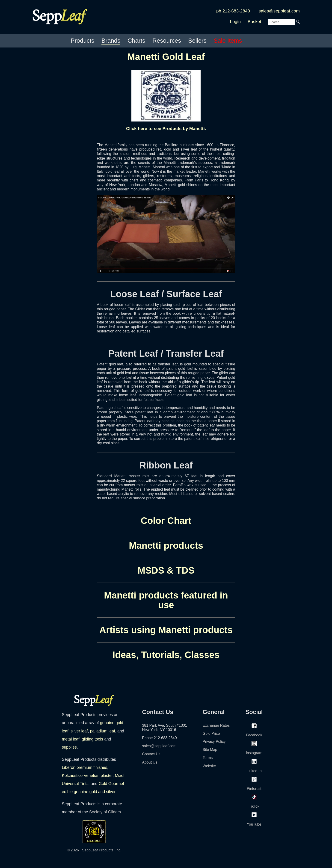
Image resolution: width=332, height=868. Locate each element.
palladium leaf (103, 731)
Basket (254, 22)
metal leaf (71, 739)
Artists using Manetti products (166, 630)
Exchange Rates (216, 725)
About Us (150, 762)
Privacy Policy (214, 742)
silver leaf (79, 731)
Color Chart (166, 521)
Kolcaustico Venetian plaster (87, 776)
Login (235, 22)
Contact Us (151, 754)
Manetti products (166, 545)
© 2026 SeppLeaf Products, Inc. (94, 850)
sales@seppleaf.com (279, 11)
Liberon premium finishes (84, 767)
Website (209, 766)
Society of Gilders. (106, 812)
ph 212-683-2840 (233, 11)
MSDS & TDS (166, 570)
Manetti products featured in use (166, 600)
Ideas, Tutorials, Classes (166, 655)
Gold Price (211, 733)
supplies (69, 747)
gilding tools (92, 739)
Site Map (210, 750)
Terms (208, 758)
